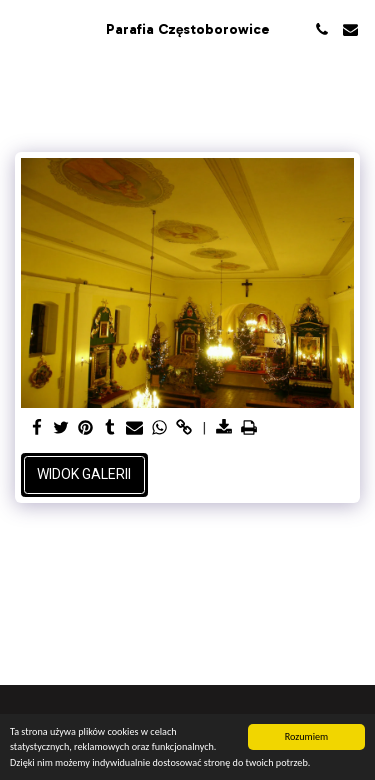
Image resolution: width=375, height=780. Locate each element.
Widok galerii (84, 474)
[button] (22, 29)
